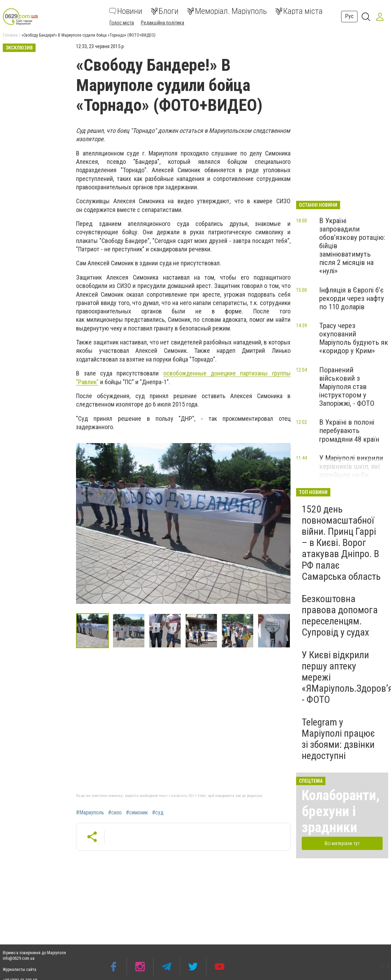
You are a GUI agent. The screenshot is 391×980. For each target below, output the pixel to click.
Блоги (165, 11)
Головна (10, 35)
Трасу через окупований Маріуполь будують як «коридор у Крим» (354, 338)
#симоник (137, 813)
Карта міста (299, 11)
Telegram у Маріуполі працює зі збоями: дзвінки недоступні (338, 739)
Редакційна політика (163, 23)
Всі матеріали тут (342, 843)
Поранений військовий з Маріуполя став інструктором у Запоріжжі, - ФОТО (347, 387)
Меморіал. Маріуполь (227, 11)
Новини (126, 11)
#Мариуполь (90, 813)
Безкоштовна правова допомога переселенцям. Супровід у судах (340, 616)
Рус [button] (349, 16)
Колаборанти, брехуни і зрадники (341, 811)
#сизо (115, 813)
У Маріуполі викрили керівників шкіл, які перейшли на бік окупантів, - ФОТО (351, 471)
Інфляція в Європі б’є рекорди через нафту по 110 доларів (352, 298)
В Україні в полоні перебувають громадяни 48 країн (349, 431)
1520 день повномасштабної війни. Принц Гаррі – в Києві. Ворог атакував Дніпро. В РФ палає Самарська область (341, 543)
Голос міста (122, 23)
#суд (158, 813)
